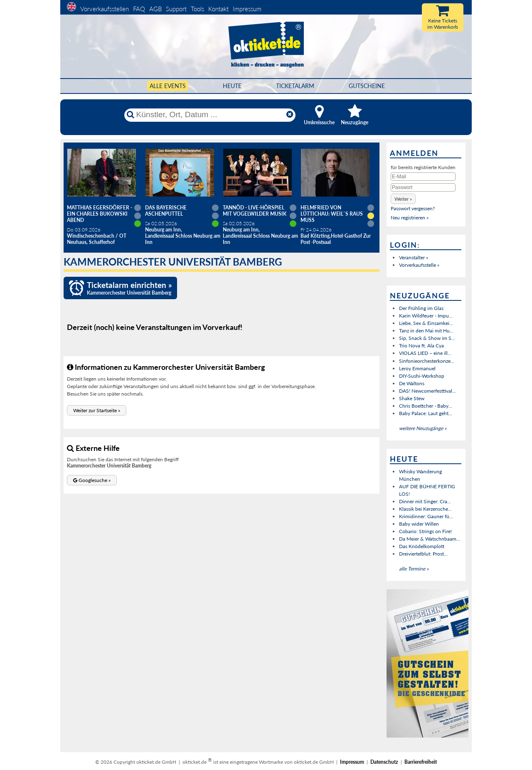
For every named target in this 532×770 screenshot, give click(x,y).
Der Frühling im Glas (421, 308)
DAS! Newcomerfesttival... (427, 391)
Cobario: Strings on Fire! (425, 531)
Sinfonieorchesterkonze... (427, 361)
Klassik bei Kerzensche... (425, 509)
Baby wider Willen (419, 524)
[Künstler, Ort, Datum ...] (209, 115)
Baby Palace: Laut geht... (426, 413)
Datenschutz (384, 762)
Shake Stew (412, 398)
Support (176, 9)
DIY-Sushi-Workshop (422, 376)
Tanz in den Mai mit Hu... (426, 331)
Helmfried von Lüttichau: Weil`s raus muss (332, 214)
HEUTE (232, 86)
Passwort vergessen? (413, 208)
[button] (97, 410)
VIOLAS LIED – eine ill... (425, 353)
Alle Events (168, 86)
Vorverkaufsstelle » (419, 265)
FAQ (139, 9)
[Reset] (290, 115)
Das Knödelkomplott (422, 546)
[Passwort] (423, 187)
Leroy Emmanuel (417, 368)
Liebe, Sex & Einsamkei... (426, 323)
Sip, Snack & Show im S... (427, 338)
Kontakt (218, 9)
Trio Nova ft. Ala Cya (421, 346)
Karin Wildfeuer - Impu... (426, 316)
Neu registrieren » (410, 218)
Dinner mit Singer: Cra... (425, 501)
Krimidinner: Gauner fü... (426, 516)
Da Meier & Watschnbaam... (430, 539)
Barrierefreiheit (421, 762)
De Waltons (412, 383)
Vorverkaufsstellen (105, 9)
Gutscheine (367, 86)
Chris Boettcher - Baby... (426, 406)
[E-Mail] (423, 177)
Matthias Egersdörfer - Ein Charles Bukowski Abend (100, 214)
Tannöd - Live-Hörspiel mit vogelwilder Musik (255, 211)
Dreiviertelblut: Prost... (423, 554)
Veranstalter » (414, 257)
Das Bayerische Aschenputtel (166, 211)
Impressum (247, 9)
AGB (155, 9)
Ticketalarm (295, 86)
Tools (197, 9)
